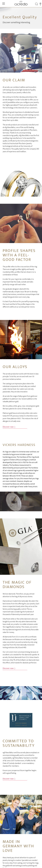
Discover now (9, 427)
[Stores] (40, 4)
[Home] (21, 3)
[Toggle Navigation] (4, 4)
